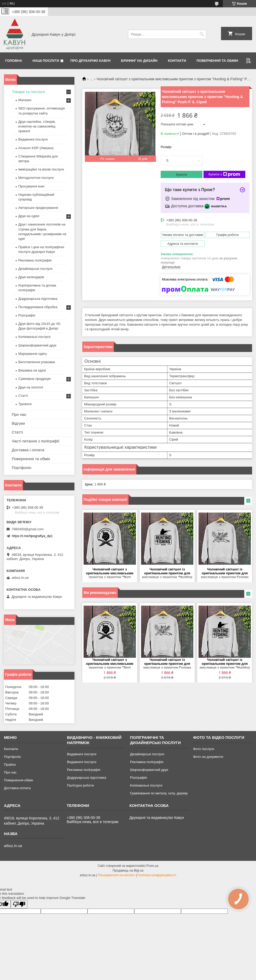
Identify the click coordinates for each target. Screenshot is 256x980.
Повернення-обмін (18, 780)
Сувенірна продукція (34, 379)
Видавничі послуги (33, 139)
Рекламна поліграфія (35, 260)
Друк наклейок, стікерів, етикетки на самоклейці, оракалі (37, 126)
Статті (23, 396)
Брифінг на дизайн (139, 61)
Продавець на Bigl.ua (128, 871)
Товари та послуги (28, 92)
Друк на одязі (29, 216)
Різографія (27, 315)
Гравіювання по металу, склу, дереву (159, 793)
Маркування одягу (33, 354)
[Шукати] (202, 34)
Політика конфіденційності (157, 875)
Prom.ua (152, 866)
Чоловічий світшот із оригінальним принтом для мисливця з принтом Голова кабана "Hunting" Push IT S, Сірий (225, 573)
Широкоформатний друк (37, 345)
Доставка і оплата (28, 450)
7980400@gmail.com (28, 529)
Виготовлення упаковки (37, 362)
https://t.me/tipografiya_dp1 (32, 536)
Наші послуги (46, 61)
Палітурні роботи (80, 785)
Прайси (10, 765)
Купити (182, 175)
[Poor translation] (19, 904)
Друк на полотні (31, 387)
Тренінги (25, 404)
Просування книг (31, 186)
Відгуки (18, 423)
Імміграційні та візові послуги (41, 169)
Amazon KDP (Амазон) (36, 148)
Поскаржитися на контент (117, 875)
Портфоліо (22, 468)
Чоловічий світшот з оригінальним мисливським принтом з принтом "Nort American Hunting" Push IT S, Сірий (110, 573)
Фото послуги (203, 749)
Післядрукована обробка (38, 307)
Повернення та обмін (217, 61)
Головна (14, 61)
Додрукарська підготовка (38, 299)
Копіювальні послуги (34, 337)
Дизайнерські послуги (35, 269)
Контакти (177, 61)
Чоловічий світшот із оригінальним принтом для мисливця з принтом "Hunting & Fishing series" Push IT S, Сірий (167, 573)
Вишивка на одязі (32, 370)
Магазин (25, 100)
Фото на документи (208, 757)
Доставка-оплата (17, 788)
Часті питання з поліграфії (36, 441)
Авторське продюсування (38, 208)
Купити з (224, 174)
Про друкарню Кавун (91, 61)
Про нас (19, 414)
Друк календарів (31, 277)
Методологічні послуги (36, 178)
